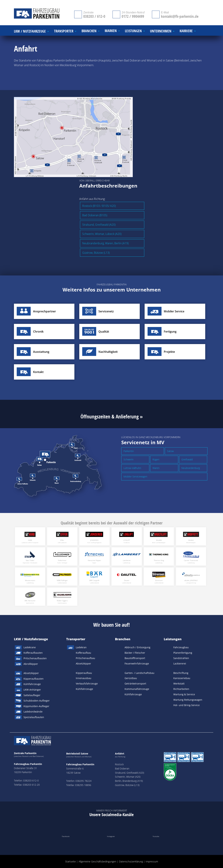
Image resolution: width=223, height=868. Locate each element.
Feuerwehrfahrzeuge (137, 663)
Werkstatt (179, 684)
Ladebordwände (33, 712)
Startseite (70, 861)
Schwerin (128, 459)
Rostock (119, 764)
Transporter (76, 639)
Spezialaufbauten (34, 717)
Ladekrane (30, 647)
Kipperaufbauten (34, 679)
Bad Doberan (122, 768)
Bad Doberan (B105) (95, 215)
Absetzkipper (31, 673)
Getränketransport (135, 684)
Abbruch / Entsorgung (137, 647)
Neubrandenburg (191, 468)
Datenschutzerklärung (131, 861)
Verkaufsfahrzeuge (87, 684)
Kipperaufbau (84, 673)
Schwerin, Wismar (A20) (128, 777)
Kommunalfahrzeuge (137, 689)
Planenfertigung (183, 653)
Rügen (156, 459)
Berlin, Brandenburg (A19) (129, 781)
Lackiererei (180, 663)
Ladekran (81, 647)
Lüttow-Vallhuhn (132, 468)
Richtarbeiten (181, 689)
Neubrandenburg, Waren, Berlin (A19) (105, 243)
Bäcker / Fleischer (135, 653)
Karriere (186, 31)
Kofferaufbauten (33, 653)
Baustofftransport (135, 658)
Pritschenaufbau (85, 658)
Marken (111, 31)
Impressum (152, 861)
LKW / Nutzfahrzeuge (31, 639)
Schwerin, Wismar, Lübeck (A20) (102, 234)
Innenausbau (84, 678)
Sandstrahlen (181, 658)
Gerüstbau (131, 678)
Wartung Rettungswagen (188, 700)
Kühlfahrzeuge (32, 684)
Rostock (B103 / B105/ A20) (99, 206)
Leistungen (173, 639)
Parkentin (129, 451)
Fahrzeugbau (181, 647)
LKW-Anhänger (32, 690)
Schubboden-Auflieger (37, 701)
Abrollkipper (31, 664)
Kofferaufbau (83, 653)
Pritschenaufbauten (35, 658)
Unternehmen (161, 31)
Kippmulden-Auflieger (36, 706)
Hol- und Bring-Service (187, 705)
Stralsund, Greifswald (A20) (99, 225)
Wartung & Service (184, 694)
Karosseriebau (182, 678)
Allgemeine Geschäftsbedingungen (97, 861)
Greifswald (187, 459)
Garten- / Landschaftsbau (139, 673)
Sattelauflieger (32, 695)
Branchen (123, 639)
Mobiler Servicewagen (135, 476)
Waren (156, 468)
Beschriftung (181, 673)
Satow (170, 451)
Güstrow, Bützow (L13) (96, 253)
